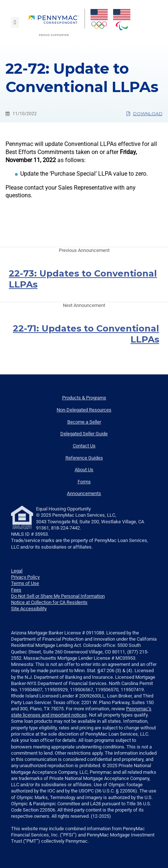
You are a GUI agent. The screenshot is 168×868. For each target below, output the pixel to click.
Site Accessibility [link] (29, 609)
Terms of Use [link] (25, 583)
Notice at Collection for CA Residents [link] (49, 602)
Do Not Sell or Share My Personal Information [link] (58, 596)
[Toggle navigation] (15, 22)
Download (144, 113)
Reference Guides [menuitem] (84, 458)
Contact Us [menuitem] (84, 446)
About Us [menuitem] (84, 470)
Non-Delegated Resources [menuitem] (84, 410)
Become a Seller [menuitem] (84, 422)
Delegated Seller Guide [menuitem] (84, 434)
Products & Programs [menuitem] (84, 398)
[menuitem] (57, 22)
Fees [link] (16, 590)
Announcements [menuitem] (84, 493)
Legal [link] (17, 571)
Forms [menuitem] (84, 482)
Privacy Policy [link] (25, 577)
